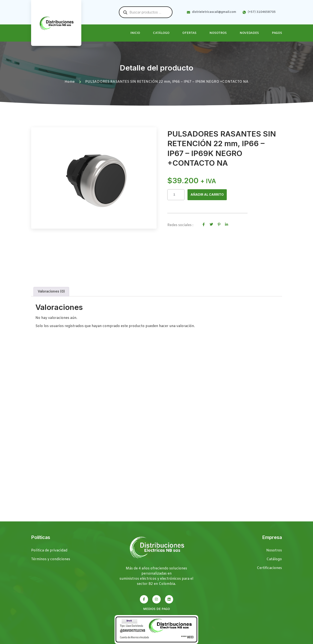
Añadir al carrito (208, 195)
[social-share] (204, 225)
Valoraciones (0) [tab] (51, 297)
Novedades (249, 33)
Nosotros (218, 33)
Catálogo (161, 33)
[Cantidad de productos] (176, 195)
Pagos (277, 33)
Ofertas (189, 33)
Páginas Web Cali (268, 641)
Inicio (135, 33)
